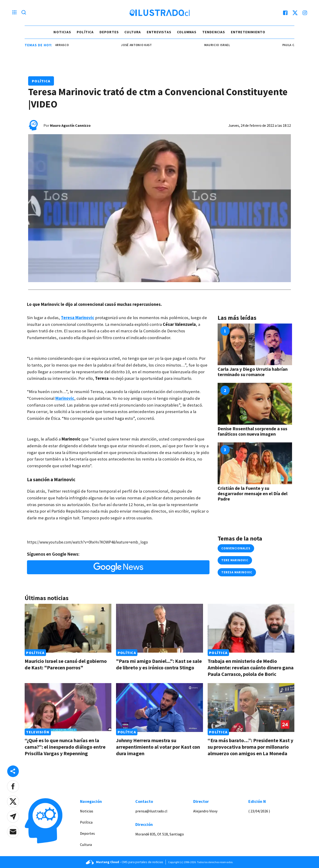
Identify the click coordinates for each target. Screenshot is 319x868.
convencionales (236, 548)
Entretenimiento (248, 32)
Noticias (62, 32)
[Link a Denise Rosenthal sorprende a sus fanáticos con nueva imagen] (255, 404)
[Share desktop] (13, 771)
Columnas (187, 32)
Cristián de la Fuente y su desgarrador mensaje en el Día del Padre (253, 493)
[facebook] (285, 13)
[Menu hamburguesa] (14, 13)
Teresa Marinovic (78, 318)
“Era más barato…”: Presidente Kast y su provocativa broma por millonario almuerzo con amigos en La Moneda (250, 747)
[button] (13, 786)
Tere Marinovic (235, 560)
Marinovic (65, 398)
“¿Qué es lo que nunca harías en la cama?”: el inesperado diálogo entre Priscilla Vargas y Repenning (65, 747)
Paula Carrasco (60, 45)
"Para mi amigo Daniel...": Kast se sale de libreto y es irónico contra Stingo (159, 664)
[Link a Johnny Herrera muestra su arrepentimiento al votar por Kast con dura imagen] (159, 708)
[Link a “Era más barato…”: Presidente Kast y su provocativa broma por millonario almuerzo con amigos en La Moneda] (251, 708)
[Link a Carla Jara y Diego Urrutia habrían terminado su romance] (255, 344)
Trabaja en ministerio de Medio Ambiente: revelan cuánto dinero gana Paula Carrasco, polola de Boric (251, 668)
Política (85, 32)
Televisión (38, 732)
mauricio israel (221, 45)
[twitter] (295, 13)
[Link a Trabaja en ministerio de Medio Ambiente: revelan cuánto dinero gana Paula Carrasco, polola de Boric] (251, 628)
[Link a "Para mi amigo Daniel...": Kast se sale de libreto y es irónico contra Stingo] (159, 628)
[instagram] (305, 13)
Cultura (133, 32)
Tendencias (214, 32)
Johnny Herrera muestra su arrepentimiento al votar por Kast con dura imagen (158, 747)
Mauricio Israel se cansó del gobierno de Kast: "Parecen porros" (66, 664)
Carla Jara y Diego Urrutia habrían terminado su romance (253, 372)
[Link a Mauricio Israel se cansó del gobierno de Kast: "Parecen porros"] (68, 628)
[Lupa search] (24, 13)
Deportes (109, 32)
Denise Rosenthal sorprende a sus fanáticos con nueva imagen (253, 431)
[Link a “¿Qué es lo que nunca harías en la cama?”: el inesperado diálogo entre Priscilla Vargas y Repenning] (68, 708)
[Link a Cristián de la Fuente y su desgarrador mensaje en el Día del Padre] (255, 463)
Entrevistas (159, 32)
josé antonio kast (140, 45)
